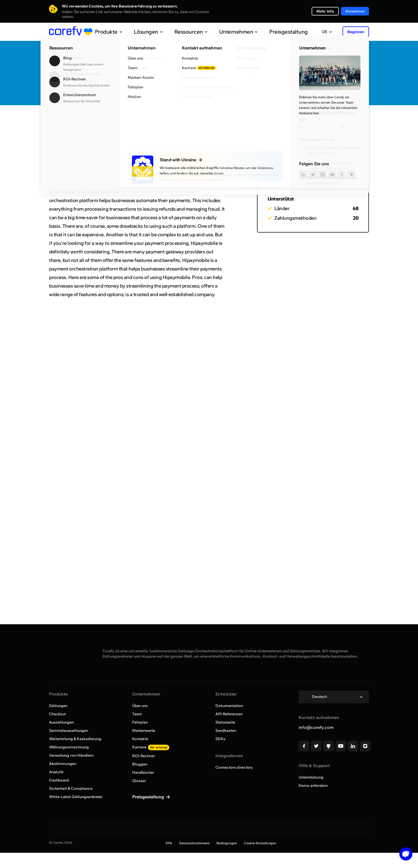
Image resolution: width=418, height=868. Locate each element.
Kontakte (140, 739)
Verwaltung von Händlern (71, 755)
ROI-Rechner (144, 756)
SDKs (220, 739)
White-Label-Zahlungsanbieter (76, 797)
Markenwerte (144, 730)
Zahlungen (58, 706)
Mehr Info (325, 11)
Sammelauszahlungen (69, 730)
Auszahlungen (61, 722)
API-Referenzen (229, 714)
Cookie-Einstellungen (260, 843)
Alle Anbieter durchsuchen (81, 121)
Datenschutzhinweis (194, 843)
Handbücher (143, 772)
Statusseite (225, 722)
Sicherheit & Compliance (71, 788)
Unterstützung (311, 777)
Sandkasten (226, 730)
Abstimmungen (63, 764)
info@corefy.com (316, 727)
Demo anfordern (313, 785)
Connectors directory (234, 767)
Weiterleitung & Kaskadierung (75, 739)
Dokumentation (229, 706)
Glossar (139, 781)
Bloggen (140, 764)
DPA (169, 843)
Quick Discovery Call (340, 65)
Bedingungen (227, 843)
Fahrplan (140, 722)
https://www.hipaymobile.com (177, 90)
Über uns (140, 706)
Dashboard (59, 780)
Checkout (57, 714)
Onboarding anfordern (340, 82)
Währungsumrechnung (69, 747)
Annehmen (355, 11)
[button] (404, 854)
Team (137, 714)
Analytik (56, 772)
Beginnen (356, 32)
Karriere (151, 747)
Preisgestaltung (275, 32)
